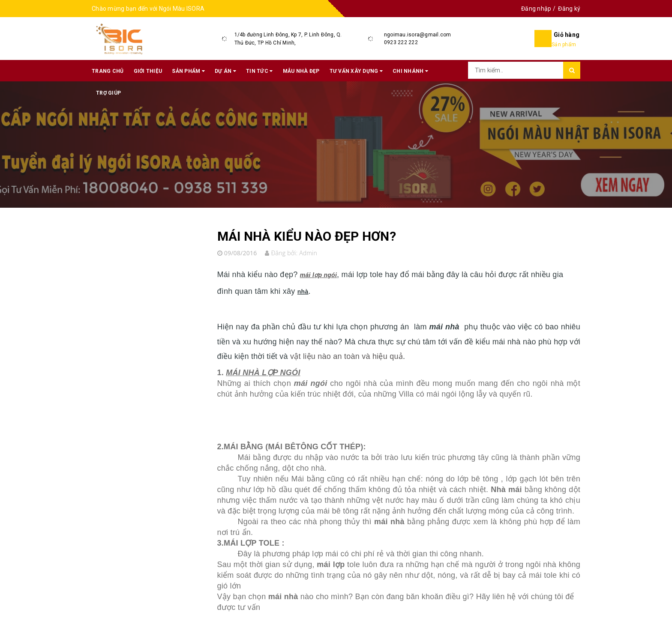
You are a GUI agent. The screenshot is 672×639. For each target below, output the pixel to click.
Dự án (225, 71)
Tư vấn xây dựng (356, 71)
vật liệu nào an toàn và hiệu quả (346, 356)
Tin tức (259, 71)
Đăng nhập (536, 9)
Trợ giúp (108, 93)
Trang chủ (108, 71)
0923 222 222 (401, 42)
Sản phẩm (188, 71)
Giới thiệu (148, 71)
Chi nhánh (410, 71)
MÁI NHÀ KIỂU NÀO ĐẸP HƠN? (307, 236)
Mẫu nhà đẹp (301, 71)
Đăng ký (569, 9)
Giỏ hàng (567, 35)
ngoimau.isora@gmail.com (418, 35)
